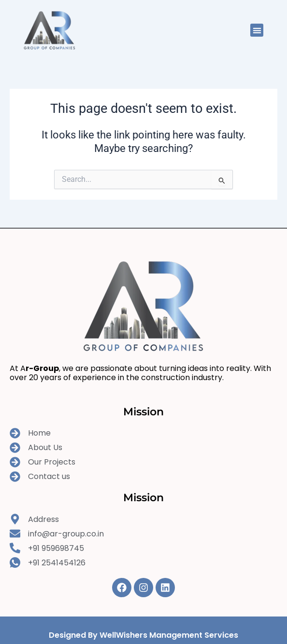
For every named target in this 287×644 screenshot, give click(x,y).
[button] (257, 30)
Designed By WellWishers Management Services (143, 635)
